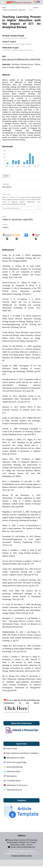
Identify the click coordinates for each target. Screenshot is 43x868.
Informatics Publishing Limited (22, 856)
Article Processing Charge (15, 762)
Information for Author (14, 758)
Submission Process (13, 790)
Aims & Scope (10, 748)
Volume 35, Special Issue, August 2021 (14, 10)
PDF (7, 176)
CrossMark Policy (12, 781)
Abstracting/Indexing (13, 767)
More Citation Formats (12, 208)
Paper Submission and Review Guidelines (21, 753)
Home (4, 8)
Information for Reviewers (16, 785)
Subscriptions (10, 776)
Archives (36, 8)
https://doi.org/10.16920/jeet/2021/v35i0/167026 (21, 59)
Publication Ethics (12, 771)
